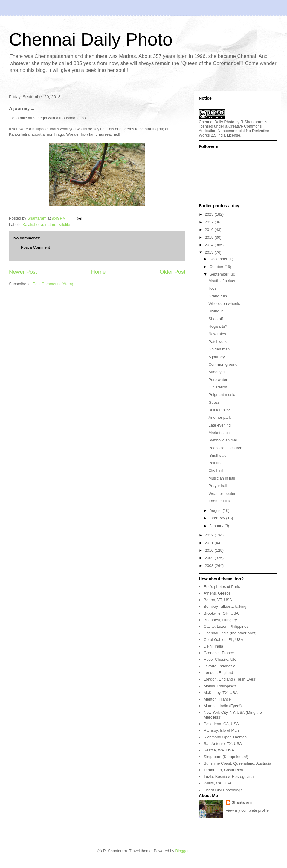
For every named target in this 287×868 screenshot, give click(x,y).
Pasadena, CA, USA (221, 724)
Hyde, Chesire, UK (220, 659)
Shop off (216, 319)
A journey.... (219, 357)
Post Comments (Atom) (53, 284)
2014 (210, 245)
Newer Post (23, 272)
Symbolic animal (223, 440)
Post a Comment (35, 247)
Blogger (182, 851)
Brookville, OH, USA (221, 613)
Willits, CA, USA (217, 783)
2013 (210, 252)
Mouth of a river (222, 281)
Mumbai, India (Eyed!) (223, 706)
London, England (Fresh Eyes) (230, 679)
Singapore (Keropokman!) (226, 757)
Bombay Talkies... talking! (225, 606)
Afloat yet (216, 372)
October (217, 267)
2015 (210, 237)
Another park (219, 417)
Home (99, 272)
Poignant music (222, 395)
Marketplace (219, 433)
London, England (218, 673)
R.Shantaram (252, 122)
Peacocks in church (225, 448)
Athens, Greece (217, 593)
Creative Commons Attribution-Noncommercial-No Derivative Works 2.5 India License (234, 131)
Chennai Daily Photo (91, 39)
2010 (210, 550)
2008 (210, 566)
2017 (210, 222)
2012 (210, 535)
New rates (217, 334)
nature (51, 224)
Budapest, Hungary (220, 620)
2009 (210, 558)
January (217, 526)
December (219, 259)
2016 (210, 230)
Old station (218, 387)
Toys (212, 288)
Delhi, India (213, 646)
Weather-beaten (222, 493)
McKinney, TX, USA (221, 693)
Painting (215, 463)
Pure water (218, 380)
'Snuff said (217, 455)
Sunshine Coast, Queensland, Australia (237, 763)
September (220, 274)
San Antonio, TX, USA (223, 744)
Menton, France (217, 699)
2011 (210, 543)
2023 (210, 214)
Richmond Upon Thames (225, 737)
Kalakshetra (33, 224)
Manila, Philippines (220, 686)
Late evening (219, 425)
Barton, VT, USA (218, 600)
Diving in (216, 311)
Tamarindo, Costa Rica (223, 770)
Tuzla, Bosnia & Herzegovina (229, 776)
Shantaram (242, 802)
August (216, 511)
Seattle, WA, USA (219, 750)
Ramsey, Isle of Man (221, 730)
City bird (216, 471)
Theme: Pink (219, 501)
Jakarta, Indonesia (219, 666)
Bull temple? (219, 410)
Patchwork (217, 342)
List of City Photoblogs (223, 790)
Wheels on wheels (224, 304)
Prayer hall (218, 486)
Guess (214, 402)
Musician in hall (222, 478)
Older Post (172, 272)
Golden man (219, 349)
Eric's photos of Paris (222, 587)
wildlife (64, 224)
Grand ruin (217, 296)
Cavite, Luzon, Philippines (226, 626)
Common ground (223, 364)
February (218, 518)
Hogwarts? (218, 326)
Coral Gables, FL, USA (223, 640)
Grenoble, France (219, 653)
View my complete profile (247, 810)
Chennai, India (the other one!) (230, 633)
